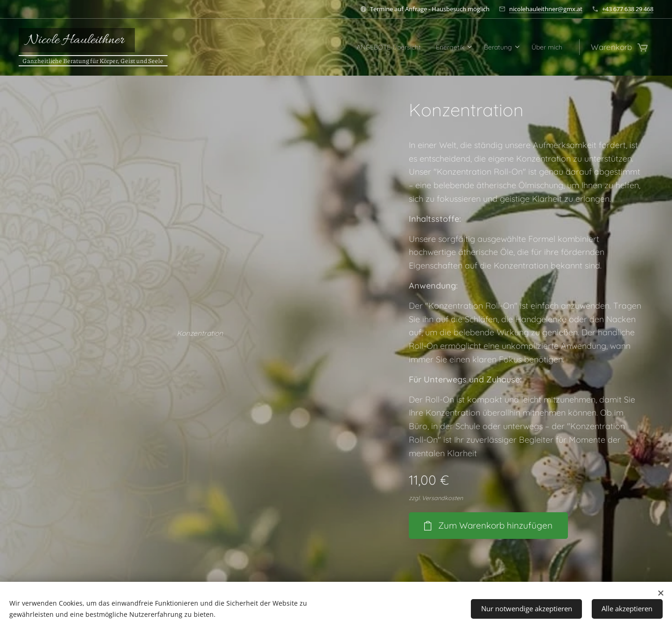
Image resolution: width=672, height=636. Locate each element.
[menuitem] (363, 47)
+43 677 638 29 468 (628, 9)
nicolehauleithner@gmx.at (546, 9)
